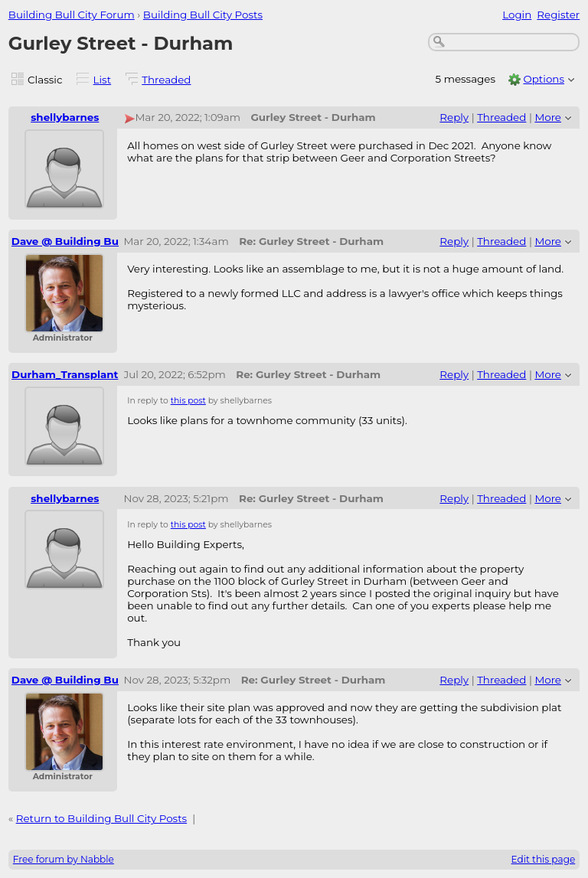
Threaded (166, 80)
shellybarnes (65, 117)
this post (188, 401)
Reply (454, 117)
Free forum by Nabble (64, 859)
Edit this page (544, 859)
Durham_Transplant (65, 374)
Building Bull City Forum (72, 15)
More (548, 117)
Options (544, 79)
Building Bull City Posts (203, 15)
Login (517, 15)
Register (558, 15)
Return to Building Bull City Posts (101, 818)
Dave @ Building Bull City (80, 241)
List (103, 80)
